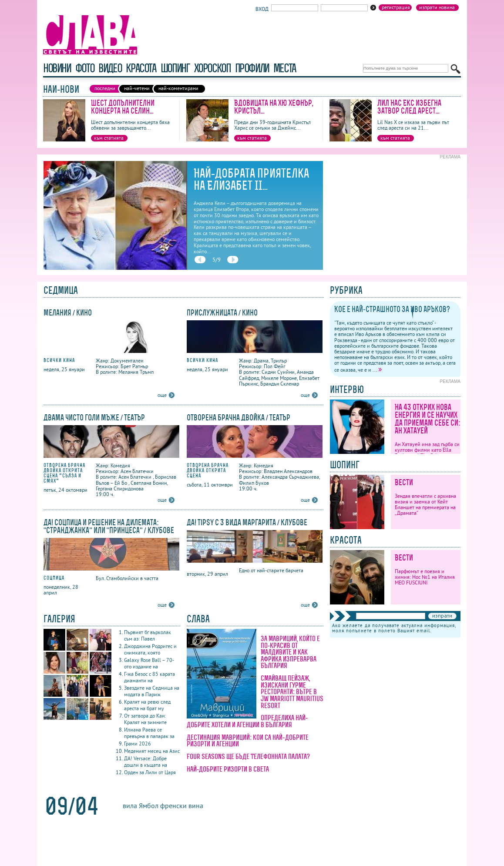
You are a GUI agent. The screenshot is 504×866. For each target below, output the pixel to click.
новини (57, 68)
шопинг (175, 68)
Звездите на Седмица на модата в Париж (152, 691)
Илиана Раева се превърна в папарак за (149, 733)
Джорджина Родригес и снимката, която (150, 649)
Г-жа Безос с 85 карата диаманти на (150, 677)
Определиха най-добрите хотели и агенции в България (247, 721)
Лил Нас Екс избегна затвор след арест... (409, 107)
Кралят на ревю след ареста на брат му (147, 705)
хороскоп (212, 68)
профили (252, 68)
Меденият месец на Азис (152, 751)
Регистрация (396, 7)
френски (173, 806)
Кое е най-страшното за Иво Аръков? (392, 309)
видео (110, 68)
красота (141, 68)
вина (196, 806)
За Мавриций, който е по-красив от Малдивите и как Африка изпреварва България (290, 652)
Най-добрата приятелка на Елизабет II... (251, 179)
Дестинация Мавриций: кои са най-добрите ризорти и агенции (248, 741)
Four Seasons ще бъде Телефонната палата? (248, 756)
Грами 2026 (138, 743)
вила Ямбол (141, 806)
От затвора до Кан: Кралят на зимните (145, 719)
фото (85, 68)
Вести (404, 482)
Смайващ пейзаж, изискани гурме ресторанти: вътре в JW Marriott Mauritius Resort (292, 691)
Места (285, 68)
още (162, 395)
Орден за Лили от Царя (150, 772)
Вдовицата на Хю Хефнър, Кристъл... (274, 107)
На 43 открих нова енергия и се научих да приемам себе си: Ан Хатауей (428, 419)
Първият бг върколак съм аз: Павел (148, 635)
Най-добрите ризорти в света (228, 769)
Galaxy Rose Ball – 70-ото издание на (149, 663)
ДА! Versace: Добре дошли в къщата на (146, 762)
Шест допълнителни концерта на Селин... (123, 107)
